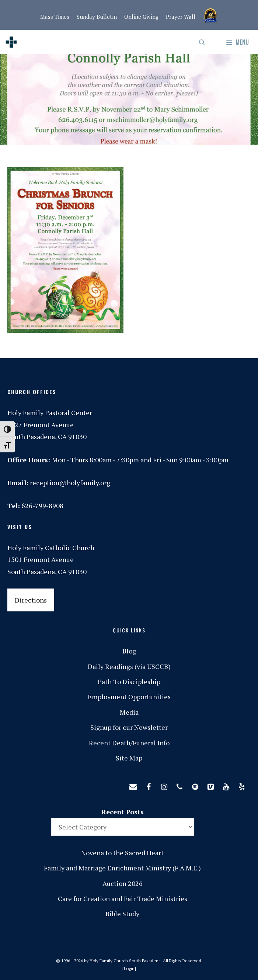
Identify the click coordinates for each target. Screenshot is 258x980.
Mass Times (55, 17)
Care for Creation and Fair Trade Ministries (123, 898)
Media (129, 712)
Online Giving (141, 17)
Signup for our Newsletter (129, 727)
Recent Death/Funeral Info (129, 743)
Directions (31, 600)
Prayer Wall (181, 17)
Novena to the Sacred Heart (122, 853)
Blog (129, 651)
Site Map (129, 758)
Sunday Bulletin (97, 17)
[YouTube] (226, 785)
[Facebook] (149, 785)
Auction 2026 (123, 883)
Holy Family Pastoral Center (50, 413)
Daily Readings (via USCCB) (129, 666)
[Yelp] (241, 785)
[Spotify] (195, 785)
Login (129, 968)
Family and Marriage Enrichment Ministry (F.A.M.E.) (122, 868)
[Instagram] (164, 785)
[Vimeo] (210, 785)
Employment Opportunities (129, 697)
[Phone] (179, 785)
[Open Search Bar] (203, 42)
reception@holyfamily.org (70, 483)
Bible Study (122, 914)
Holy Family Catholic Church (51, 548)
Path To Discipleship (129, 681)
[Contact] (133, 785)
